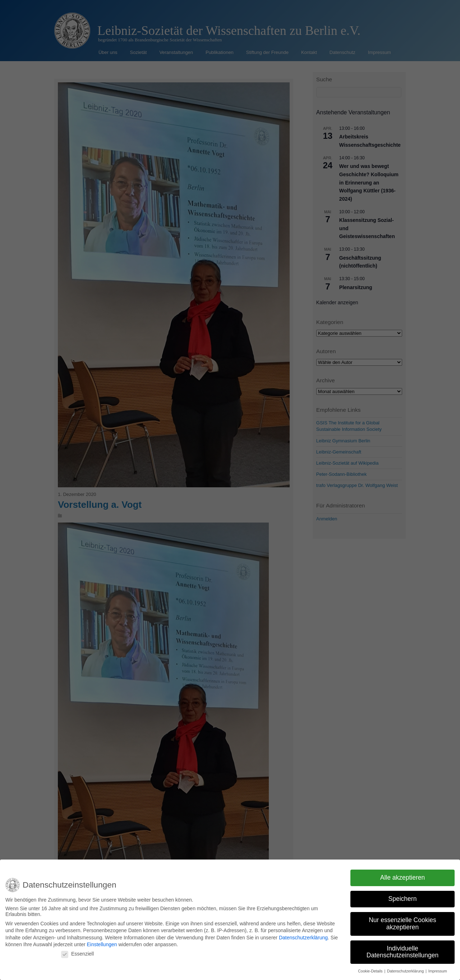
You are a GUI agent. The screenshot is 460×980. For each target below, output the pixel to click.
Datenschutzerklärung (303, 938)
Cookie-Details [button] (371, 971)
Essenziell (77, 954)
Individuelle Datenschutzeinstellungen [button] (402, 952)
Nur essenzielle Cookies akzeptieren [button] (402, 924)
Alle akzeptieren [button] (403, 878)
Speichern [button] (403, 899)
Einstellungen (102, 944)
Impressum (438, 971)
